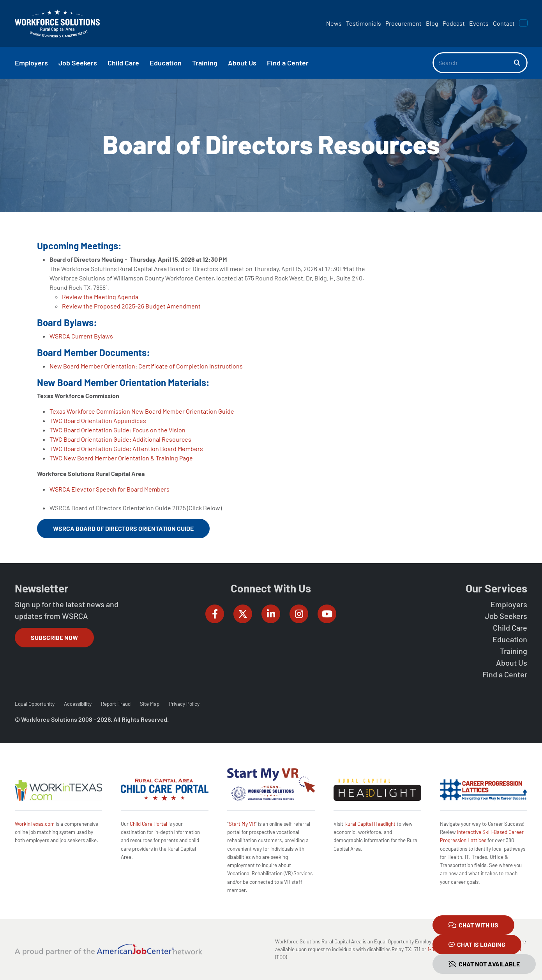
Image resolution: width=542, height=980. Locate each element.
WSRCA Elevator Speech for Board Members (109, 489)
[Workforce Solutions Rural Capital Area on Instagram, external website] (299, 614)
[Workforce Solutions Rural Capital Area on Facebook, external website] (215, 614)
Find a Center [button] (288, 63)
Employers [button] (31, 63)
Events (479, 23)
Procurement (403, 23)
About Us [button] (242, 63)
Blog (432, 23)
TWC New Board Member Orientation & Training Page (121, 458)
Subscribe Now (54, 637)
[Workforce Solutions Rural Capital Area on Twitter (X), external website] (243, 614)
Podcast (454, 23)
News (334, 23)
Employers (509, 604)
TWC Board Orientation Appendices (98, 420)
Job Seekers (506, 616)
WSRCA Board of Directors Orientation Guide (123, 528)
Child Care (510, 627)
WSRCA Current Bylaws (81, 336)
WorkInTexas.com (35, 824)
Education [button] (166, 63)
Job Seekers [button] (78, 63)
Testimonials (364, 23)
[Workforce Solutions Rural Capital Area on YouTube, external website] (327, 614)
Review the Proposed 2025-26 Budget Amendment (131, 306)
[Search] (473, 63)
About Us (512, 663)
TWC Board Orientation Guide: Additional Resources (120, 439)
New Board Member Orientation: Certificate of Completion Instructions (146, 366)
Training (514, 651)
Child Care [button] (123, 63)
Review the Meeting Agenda (100, 297)
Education (510, 639)
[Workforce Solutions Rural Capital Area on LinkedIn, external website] (271, 614)
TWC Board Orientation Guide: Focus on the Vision (117, 430)
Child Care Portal (148, 824)
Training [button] (205, 63)
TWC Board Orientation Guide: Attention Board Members (126, 449)
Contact (504, 23)
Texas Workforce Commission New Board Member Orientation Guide (142, 411)
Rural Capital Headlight (370, 824)
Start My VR (242, 824)
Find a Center (505, 674)
